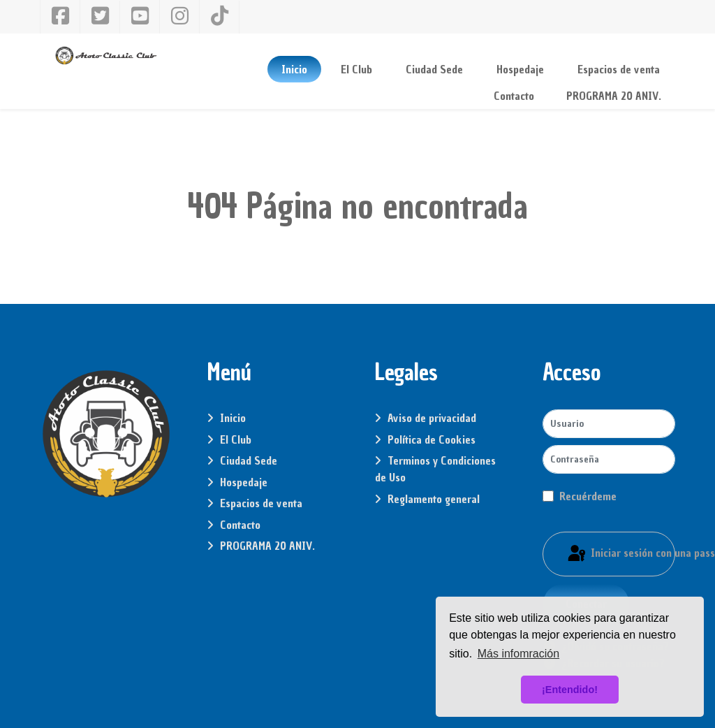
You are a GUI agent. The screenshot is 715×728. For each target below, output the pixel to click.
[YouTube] (140, 17)
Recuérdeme (588, 496)
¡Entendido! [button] (570, 690)
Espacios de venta (261, 503)
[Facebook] (60, 17)
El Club (236, 439)
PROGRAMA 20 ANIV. (267, 546)
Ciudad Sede (249, 460)
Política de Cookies (432, 439)
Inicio (233, 418)
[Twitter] (100, 17)
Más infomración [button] (518, 654)
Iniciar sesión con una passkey (620, 554)
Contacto (240, 525)
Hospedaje (244, 482)
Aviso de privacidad (432, 418)
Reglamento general (434, 499)
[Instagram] (180, 17)
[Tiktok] (220, 17)
